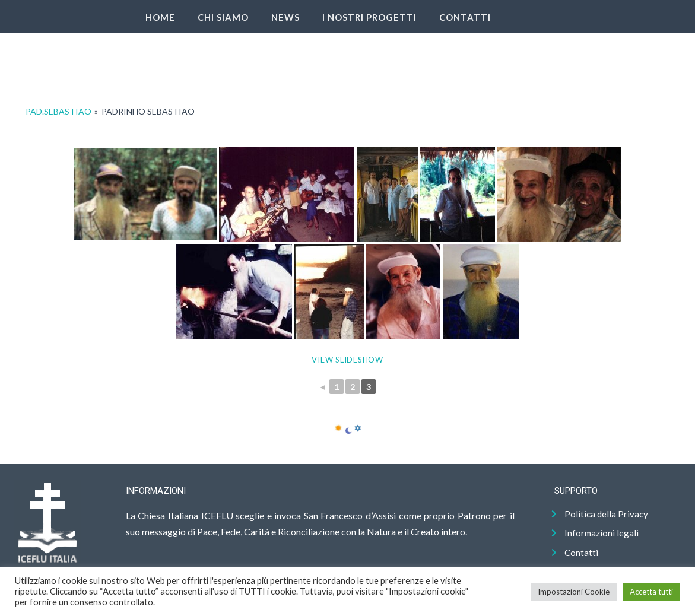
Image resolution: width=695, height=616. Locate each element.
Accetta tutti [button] (651, 592)
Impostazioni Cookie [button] (574, 592)
